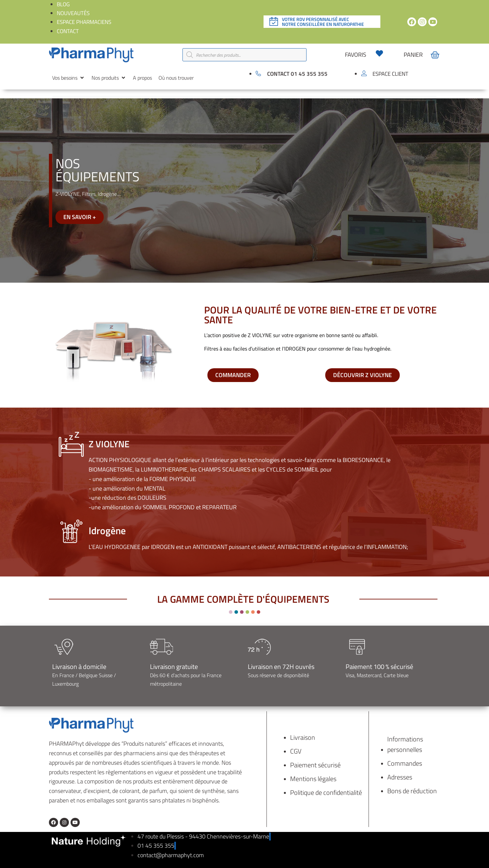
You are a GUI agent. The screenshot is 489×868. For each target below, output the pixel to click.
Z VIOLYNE (111, 444)
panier (413, 55)
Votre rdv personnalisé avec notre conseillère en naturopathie (323, 22)
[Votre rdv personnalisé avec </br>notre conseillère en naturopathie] (274, 22)
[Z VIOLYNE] (71, 444)
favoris (356, 55)
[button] (69, 78)
